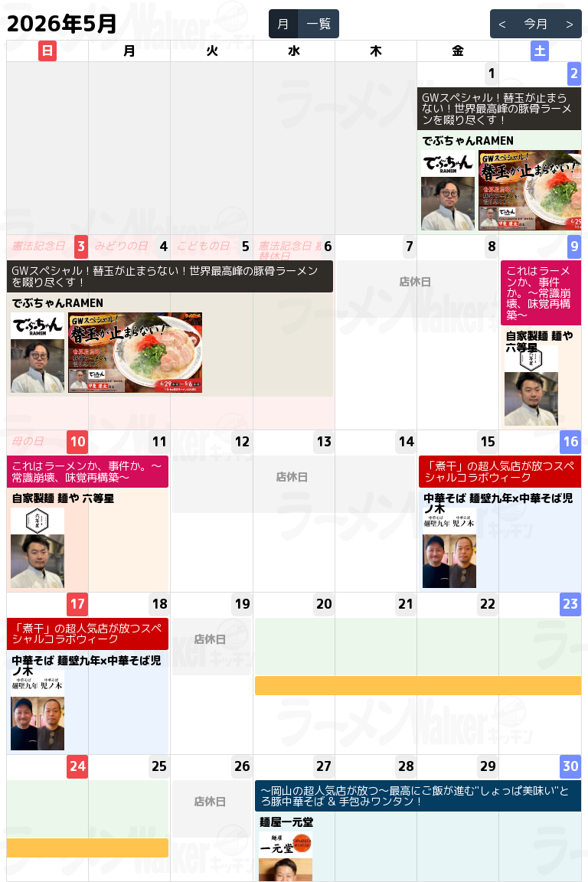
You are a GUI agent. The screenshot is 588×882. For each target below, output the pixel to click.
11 (159, 442)
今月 (536, 24)
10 (77, 442)
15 (488, 442)
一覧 (318, 24)
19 (242, 604)
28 (406, 766)
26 (242, 766)
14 (406, 442)
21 (406, 604)
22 (488, 604)
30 (570, 766)
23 (570, 604)
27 (324, 766)
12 (242, 442)
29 (488, 766)
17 (77, 604)
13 (324, 442)
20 (324, 604)
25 (159, 766)
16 (570, 442)
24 (77, 766)
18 (159, 604)
